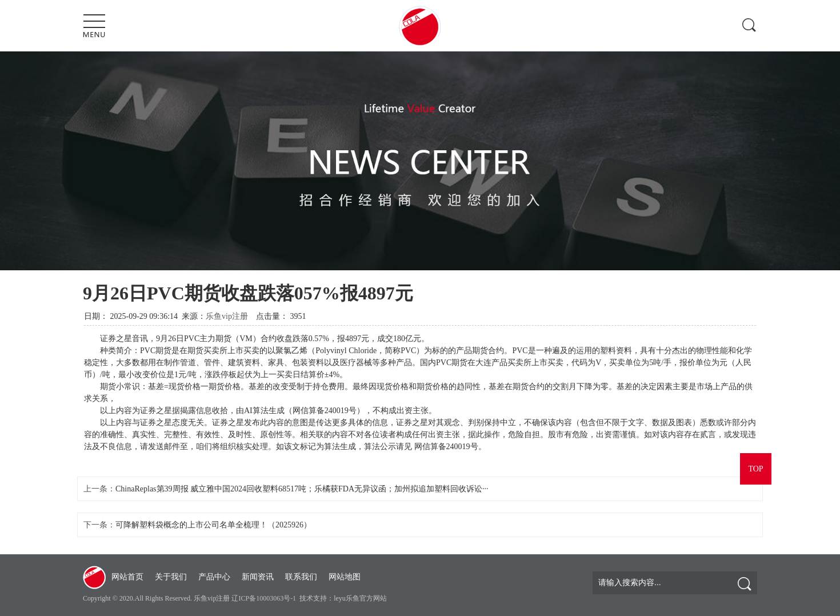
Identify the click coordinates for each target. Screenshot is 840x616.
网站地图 (345, 577)
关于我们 (171, 577)
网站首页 (127, 577)
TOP (755, 469)
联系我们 (301, 577)
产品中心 (214, 577)
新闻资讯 (258, 577)
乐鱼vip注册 (227, 316)
